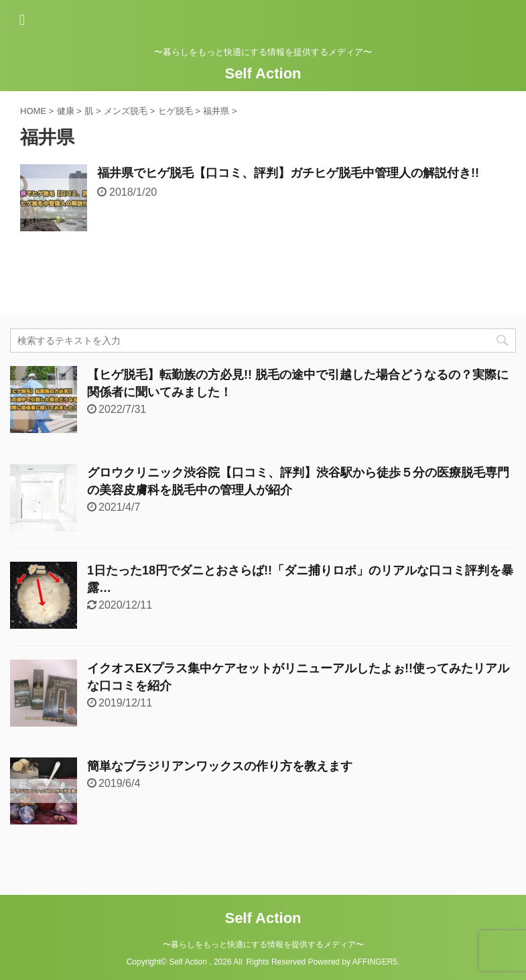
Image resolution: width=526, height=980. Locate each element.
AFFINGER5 (375, 962)
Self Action (263, 73)
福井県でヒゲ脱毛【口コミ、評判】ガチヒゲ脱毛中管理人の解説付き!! (288, 173)
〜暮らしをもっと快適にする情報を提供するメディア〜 (263, 944)
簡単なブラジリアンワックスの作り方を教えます (220, 766)
